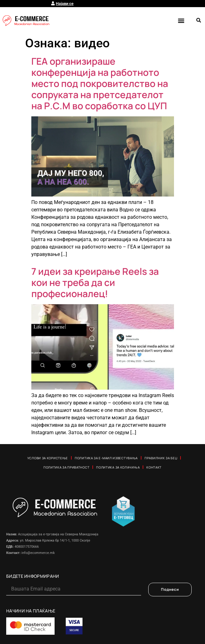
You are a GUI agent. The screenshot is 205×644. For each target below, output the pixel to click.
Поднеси (170, 589)
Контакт (154, 467)
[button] (181, 20)
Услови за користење (48, 458)
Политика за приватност (66, 467)
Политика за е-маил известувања (106, 458)
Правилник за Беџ (161, 458)
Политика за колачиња (118, 467)
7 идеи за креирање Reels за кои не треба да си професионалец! (95, 282)
